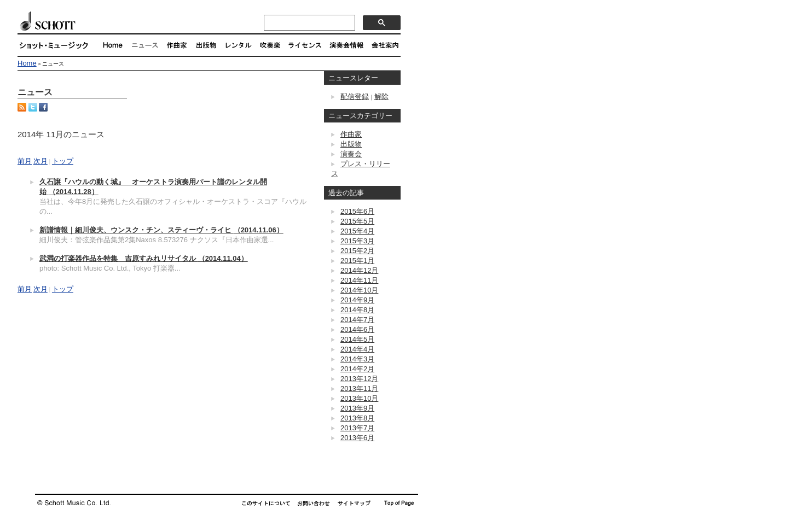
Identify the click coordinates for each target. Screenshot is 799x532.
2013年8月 (357, 418)
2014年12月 (359, 270)
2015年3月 (357, 241)
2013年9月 (357, 408)
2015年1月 (357, 261)
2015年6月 (357, 211)
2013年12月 (359, 379)
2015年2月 (357, 251)
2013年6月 (357, 438)
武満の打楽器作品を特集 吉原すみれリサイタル (144, 258)
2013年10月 (359, 398)
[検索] (308, 23)
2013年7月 (357, 428)
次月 (40, 161)
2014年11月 (359, 280)
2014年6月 (357, 329)
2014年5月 (357, 339)
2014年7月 (357, 320)
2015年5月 (357, 221)
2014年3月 (357, 359)
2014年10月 (359, 290)
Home (27, 63)
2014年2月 (357, 369)
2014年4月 (357, 349)
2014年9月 (357, 300)
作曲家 (351, 134)
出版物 (351, 144)
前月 (25, 161)
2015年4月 (357, 231)
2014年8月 (357, 310)
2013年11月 (359, 388)
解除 (381, 97)
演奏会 (351, 154)
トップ (63, 161)
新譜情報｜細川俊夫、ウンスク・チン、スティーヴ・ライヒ (161, 230)
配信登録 (355, 97)
